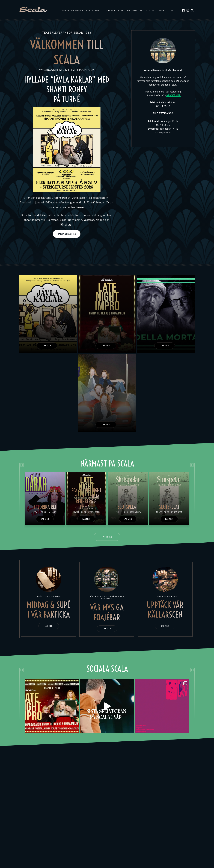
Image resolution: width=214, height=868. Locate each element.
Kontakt (151, 11)
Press (162, 11)
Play (121, 11)
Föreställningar (73, 11)
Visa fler (107, 537)
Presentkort (134, 11)
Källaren (52, 512)
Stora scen (94, 512)
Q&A (171, 11)
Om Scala (109, 11)
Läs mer (47, 346)
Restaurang (93, 11)
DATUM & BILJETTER (67, 234)
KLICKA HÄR (174, 95)
